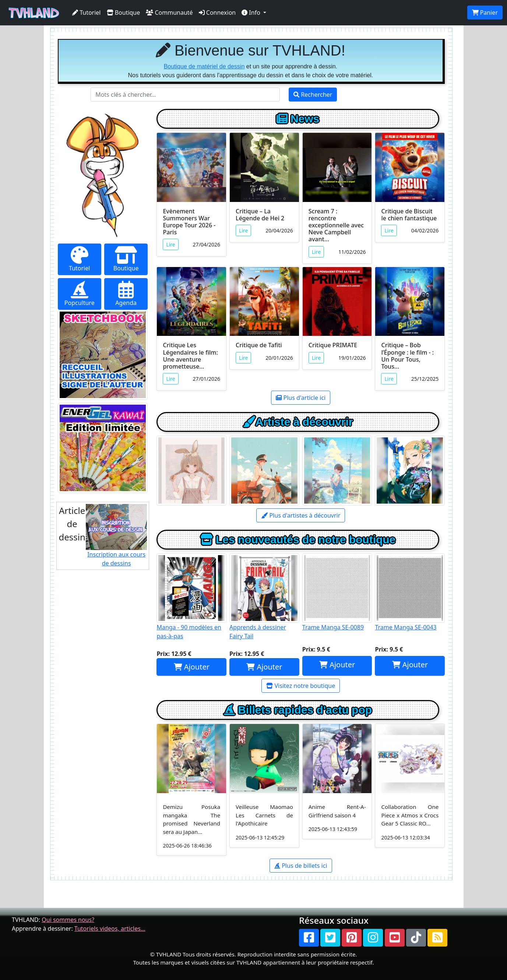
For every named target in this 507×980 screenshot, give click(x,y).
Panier (485, 13)
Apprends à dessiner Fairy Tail (264, 597)
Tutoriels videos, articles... (110, 928)
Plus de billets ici (301, 866)
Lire (170, 244)
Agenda (126, 294)
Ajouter (192, 667)
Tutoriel (87, 13)
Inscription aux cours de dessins (117, 536)
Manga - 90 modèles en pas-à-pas (191, 597)
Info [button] (252, 13)
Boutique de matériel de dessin (204, 66)
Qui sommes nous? (68, 920)
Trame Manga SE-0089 (337, 592)
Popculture (80, 294)
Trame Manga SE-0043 (410, 592)
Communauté (169, 13)
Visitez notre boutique (301, 686)
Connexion (217, 13)
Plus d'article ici (301, 398)
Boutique (124, 13)
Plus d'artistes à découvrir (301, 515)
